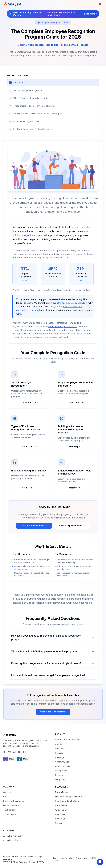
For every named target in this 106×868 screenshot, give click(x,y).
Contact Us (60, 819)
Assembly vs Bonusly (13, 836)
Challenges (60, 757)
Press (6, 797)
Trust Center (9, 810)
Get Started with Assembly (53, 712)
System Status (10, 814)
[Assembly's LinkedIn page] (15, 752)
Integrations (61, 779)
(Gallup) (25, 280)
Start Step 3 (30, 447)
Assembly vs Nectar (12, 840)
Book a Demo (61, 792)
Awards (59, 744)
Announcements (63, 766)
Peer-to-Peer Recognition (67, 740)
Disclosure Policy (11, 805)
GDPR (58, 861)
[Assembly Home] (13, 4)
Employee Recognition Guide (68, 797)
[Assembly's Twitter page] (10, 752)
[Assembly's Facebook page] (5, 752)
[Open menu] (100, 4)
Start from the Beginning (34, 526)
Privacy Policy (82, 858)
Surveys (59, 775)
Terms (56, 858)
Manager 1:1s (61, 771)
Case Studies (61, 805)
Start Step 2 (76, 402)
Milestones (60, 748)
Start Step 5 (30, 488)
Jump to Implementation (72, 526)
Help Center (61, 814)
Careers (7, 792)
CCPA (93, 858)
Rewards (59, 753)
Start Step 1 (30, 402)
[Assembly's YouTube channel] (25, 752)
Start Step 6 (76, 488)
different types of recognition (72, 303)
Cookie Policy (67, 858)
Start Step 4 (76, 447)
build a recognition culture (27, 235)
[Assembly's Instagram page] (20, 752)
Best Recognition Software (67, 801)
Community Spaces (64, 762)
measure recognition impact (63, 326)
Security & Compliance (14, 801)
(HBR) (81, 280)
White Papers (61, 810)
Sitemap (59, 823)
